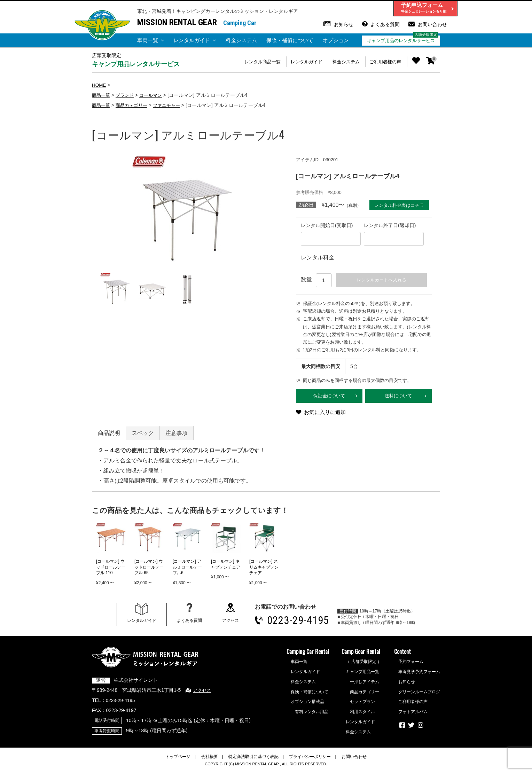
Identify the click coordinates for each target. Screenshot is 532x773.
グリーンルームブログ (419, 694)
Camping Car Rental (308, 654)
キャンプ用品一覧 (362, 674)
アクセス (231, 623)
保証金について (329, 397)
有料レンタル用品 (312, 715)
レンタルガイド (192, 40)
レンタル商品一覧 (249, 62)
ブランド (127, 95)
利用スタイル (362, 715)
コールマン (154, 95)
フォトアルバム (413, 715)
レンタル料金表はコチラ (398, 205)
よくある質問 (385, 24)
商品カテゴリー (134, 105)
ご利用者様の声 (383, 62)
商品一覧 (102, 95)
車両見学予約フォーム (419, 674)
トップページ (178, 759)
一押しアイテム (365, 684)
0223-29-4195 (301, 623)
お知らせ (344, 24)
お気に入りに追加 (327, 415)
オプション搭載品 (307, 704)
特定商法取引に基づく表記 (253, 759)
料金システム (241, 40)
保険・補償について (290, 40)
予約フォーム (411, 664)
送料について (398, 397)
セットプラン (362, 704)
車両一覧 (148, 40)
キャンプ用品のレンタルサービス (401, 41)
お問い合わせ (432, 24)
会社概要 (210, 759)
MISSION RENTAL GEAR (177, 22)
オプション (336, 40)
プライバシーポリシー (310, 759)
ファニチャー (171, 105)
